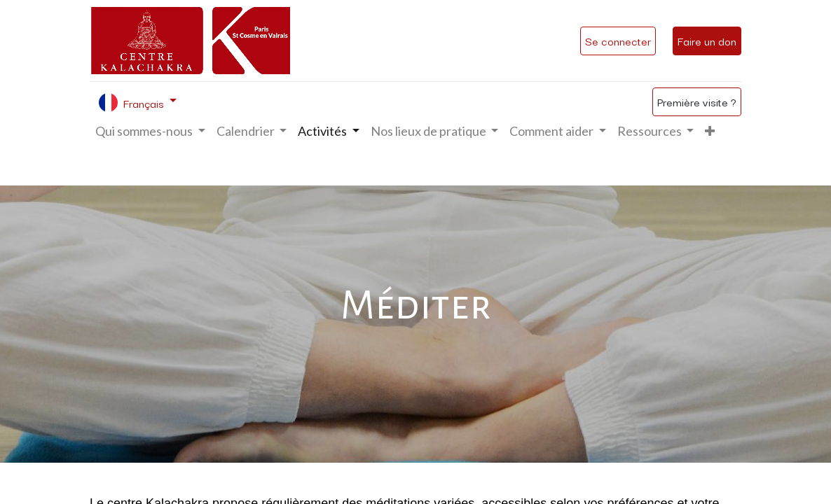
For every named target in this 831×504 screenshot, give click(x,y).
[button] (710, 131)
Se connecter (618, 41)
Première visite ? (697, 101)
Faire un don (707, 41)
